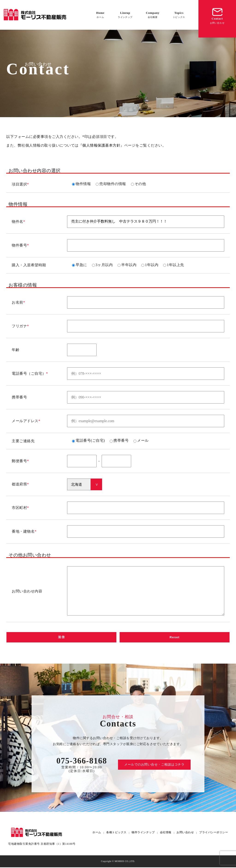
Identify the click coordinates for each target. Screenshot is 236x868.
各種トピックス (116, 833)
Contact (217, 16)
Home (100, 15)
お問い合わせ (185, 833)
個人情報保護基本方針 (101, 145)
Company (153, 15)
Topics (179, 15)
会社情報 (166, 833)
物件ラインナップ (143, 833)
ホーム (97, 833)
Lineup (125, 15)
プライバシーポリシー (214, 833)
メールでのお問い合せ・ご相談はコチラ (154, 765)
